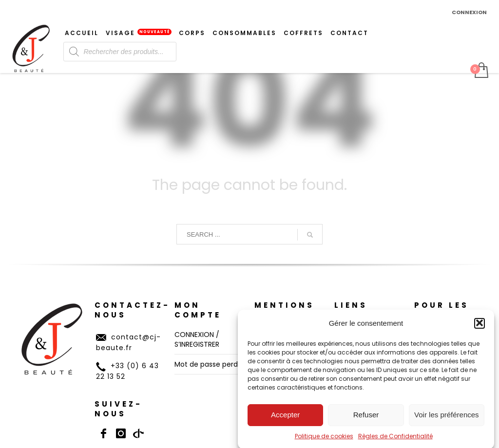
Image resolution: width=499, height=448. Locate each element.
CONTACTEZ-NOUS (132, 310)
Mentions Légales (284, 310)
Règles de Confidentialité (395, 441)
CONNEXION (469, 12)
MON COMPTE (198, 310)
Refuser (366, 420)
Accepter (285, 420)
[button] (480, 329)
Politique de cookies (324, 441)
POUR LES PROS (441, 310)
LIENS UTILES (354, 310)
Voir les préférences (447, 420)
